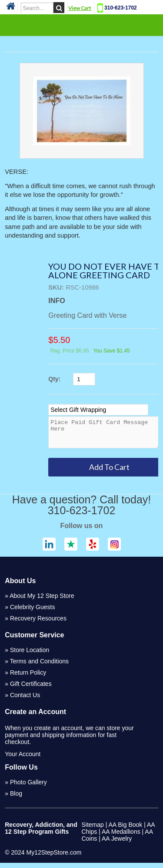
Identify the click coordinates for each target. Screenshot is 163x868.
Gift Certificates (31, 689)
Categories (82, 25)
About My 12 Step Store (42, 601)
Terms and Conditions (39, 666)
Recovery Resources (38, 623)
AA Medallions (121, 837)
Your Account (23, 759)
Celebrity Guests (32, 612)
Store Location (30, 655)
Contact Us (25, 700)
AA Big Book (126, 830)
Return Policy (28, 678)
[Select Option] (98, 410)
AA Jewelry (117, 844)
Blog (16, 799)
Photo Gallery (28, 787)
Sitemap (93, 830)
